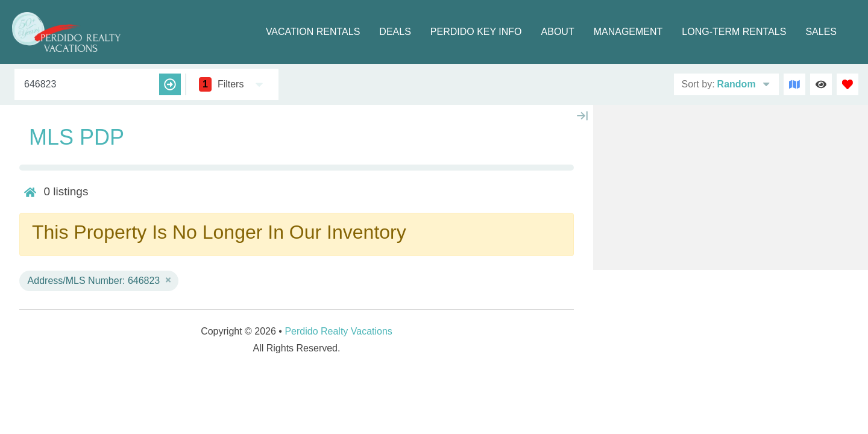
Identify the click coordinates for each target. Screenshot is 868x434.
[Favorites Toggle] (848, 84)
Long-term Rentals (734, 32)
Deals (395, 32)
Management (628, 32)
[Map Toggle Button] (794, 84)
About (558, 32)
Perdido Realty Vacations (338, 331)
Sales (821, 32)
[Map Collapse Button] (582, 116)
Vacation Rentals (313, 32)
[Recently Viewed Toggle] (821, 84)
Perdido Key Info (476, 32)
